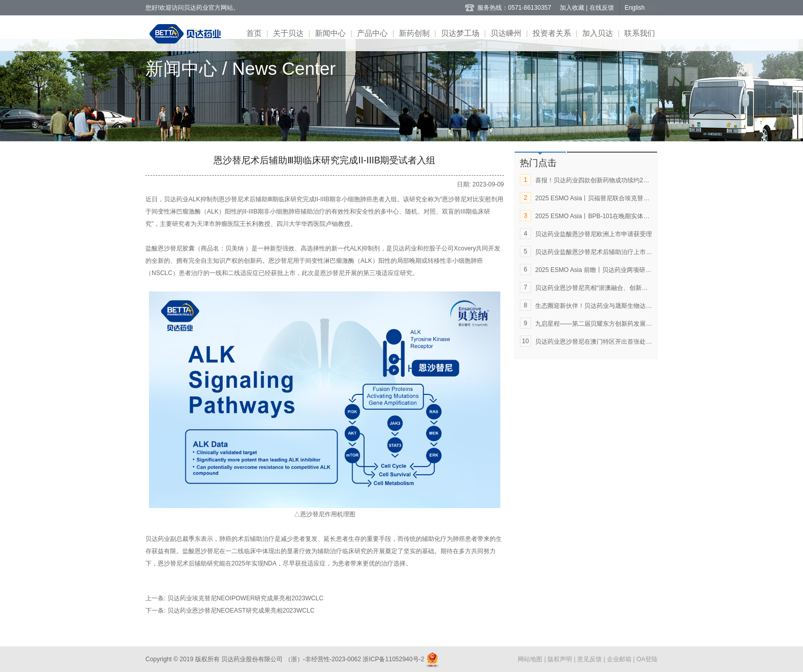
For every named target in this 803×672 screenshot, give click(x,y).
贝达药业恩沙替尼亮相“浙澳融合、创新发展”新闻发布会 (611, 288)
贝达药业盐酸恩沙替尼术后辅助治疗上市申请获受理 (606, 252)
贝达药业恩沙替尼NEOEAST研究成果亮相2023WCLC (241, 611)
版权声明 (561, 659)
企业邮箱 (620, 659)
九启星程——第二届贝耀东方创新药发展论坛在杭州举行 (612, 324)
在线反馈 (602, 8)
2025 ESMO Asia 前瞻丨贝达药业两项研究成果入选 (606, 270)
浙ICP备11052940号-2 (394, 659)
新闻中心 (330, 33)
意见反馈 (590, 659)
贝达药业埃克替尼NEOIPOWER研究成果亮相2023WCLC (246, 598)
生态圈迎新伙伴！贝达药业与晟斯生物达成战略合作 (606, 306)
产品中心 (372, 33)
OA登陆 (647, 659)
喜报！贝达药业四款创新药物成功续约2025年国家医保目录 (616, 180)
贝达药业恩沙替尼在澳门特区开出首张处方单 (597, 342)
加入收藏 (573, 8)
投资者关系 (552, 33)
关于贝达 (288, 33)
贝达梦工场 (460, 33)
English (635, 8)
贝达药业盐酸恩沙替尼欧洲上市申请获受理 (594, 234)
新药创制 (414, 33)
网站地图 (531, 659)
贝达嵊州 (506, 33)
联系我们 (640, 33)
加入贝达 (598, 33)
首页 (254, 33)
